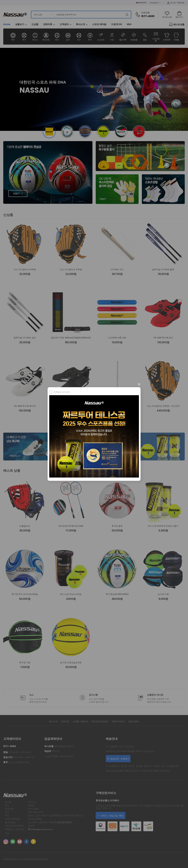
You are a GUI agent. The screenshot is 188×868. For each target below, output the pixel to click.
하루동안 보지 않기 (62, 392)
